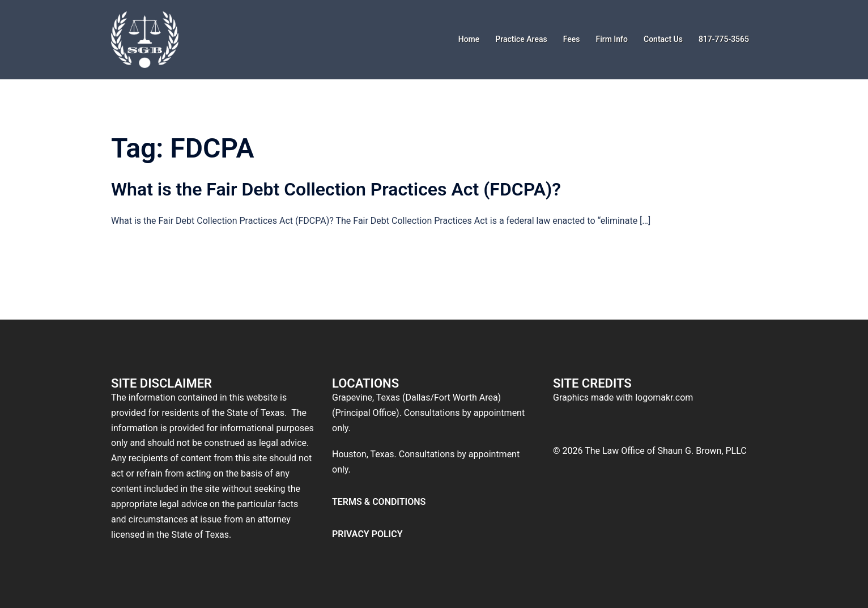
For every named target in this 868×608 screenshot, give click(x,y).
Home (469, 39)
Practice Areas (521, 39)
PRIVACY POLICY (367, 534)
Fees (572, 39)
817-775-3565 (724, 39)
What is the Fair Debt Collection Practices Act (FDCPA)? (336, 189)
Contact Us (663, 39)
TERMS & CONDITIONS (379, 502)
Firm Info (612, 39)
